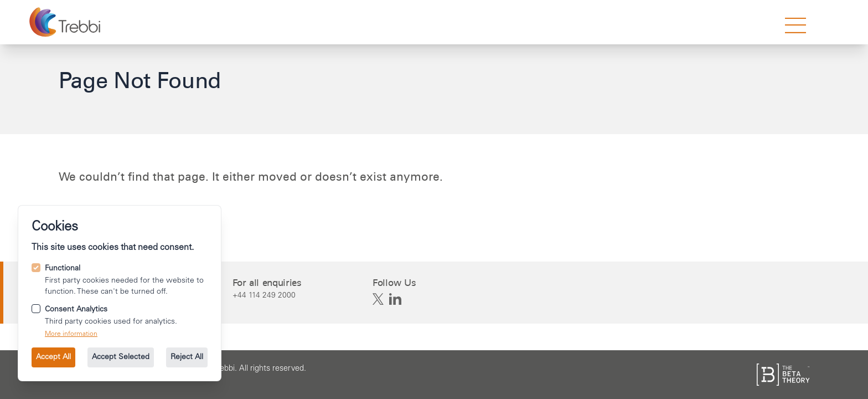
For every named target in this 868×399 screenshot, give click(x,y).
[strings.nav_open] (795, 25)
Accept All (53, 357)
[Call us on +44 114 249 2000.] (267, 295)
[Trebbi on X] (378, 299)
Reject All (187, 357)
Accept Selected (121, 357)
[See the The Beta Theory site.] (783, 375)
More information (71, 334)
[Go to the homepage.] (66, 22)
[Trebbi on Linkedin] (395, 299)
